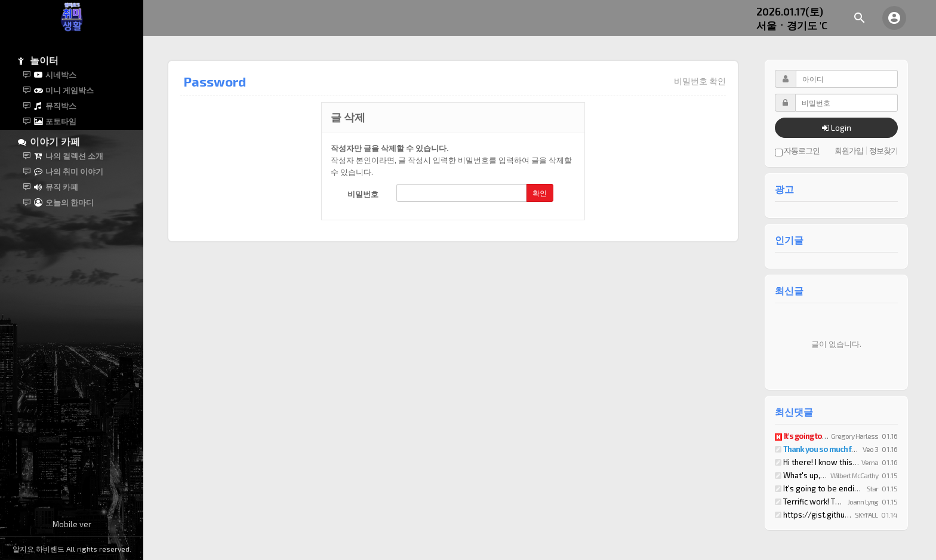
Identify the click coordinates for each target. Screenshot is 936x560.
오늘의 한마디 (63, 202)
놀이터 (38, 60)
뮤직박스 (54, 106)
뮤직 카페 (55, 187)
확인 (540, 193)
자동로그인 (797, 151)
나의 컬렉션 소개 (68, 156)
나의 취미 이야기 (68, 171)
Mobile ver (72, 524)
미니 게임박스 (63, 90)
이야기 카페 (49, 141)
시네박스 (54, 75)
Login (837, 127)
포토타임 (54, 121)
